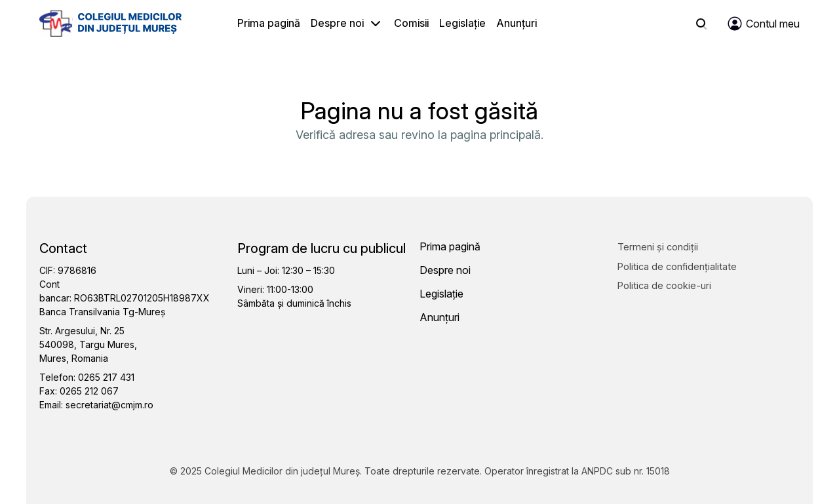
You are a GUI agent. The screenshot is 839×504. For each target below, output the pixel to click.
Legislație (462, 23)
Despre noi (337, 23)
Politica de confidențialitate (677, 266)
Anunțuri (517, 23)
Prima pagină (269, 23)
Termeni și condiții (658, 247)
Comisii (411, 23)
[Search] (701, 24)
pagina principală (496, 135)
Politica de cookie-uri (664, 285)
